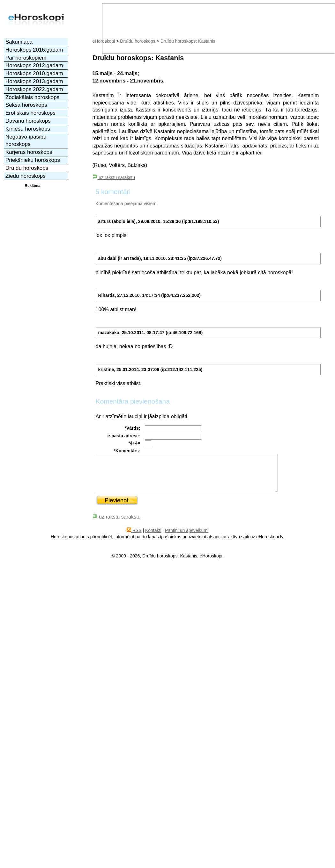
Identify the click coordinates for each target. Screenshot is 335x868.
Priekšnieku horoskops (33, 160)
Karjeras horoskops (29, 152)
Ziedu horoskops (26, 176)
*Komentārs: (127, 451)
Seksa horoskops (26, 105)
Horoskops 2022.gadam (34, 89)
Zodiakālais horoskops (32, 97)
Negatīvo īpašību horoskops (26, 141)
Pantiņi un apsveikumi (187, 530)
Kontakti (153, 530)
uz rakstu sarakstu (114, 177)
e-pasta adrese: (124, 436)
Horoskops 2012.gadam (34, 65)
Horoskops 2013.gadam (34, 81)
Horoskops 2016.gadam (34, 50)
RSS (134, 530)
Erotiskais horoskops (30, 113)
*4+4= (134, 443)
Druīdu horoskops (27, 168)
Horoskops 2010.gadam (34, 73)
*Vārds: (132, 428)
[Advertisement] (33, 212)
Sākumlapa (19, 42)
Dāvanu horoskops (28, 121)
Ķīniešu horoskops (28, 129)
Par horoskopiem (26, 58)
